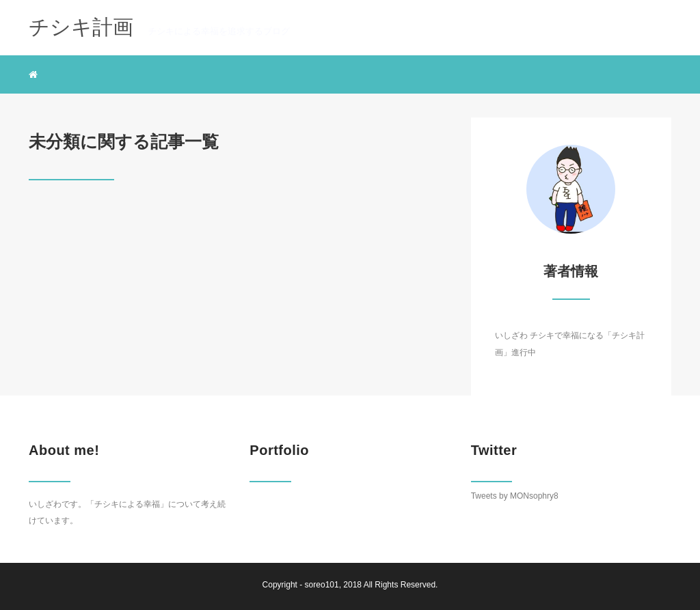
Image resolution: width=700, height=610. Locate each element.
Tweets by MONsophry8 (515, 496)
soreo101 (322, 585)
